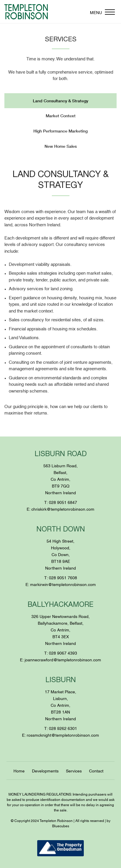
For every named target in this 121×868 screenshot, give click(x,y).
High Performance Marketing (60, 131)
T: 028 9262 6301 (61, 728)
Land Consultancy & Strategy (60, 101)
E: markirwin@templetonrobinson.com (61, 584)
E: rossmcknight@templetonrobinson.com (60, 735)
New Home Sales (61, 146)
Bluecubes (61, 826)
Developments (45, 771)
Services (74, 771)
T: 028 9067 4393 (61, 653)
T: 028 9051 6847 (61, 502)
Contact (96, 771)
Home (19, 771)
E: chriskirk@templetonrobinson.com (60, 509)
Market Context (61, 116)
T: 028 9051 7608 (61, 577)
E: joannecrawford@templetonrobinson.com (60, 659)
